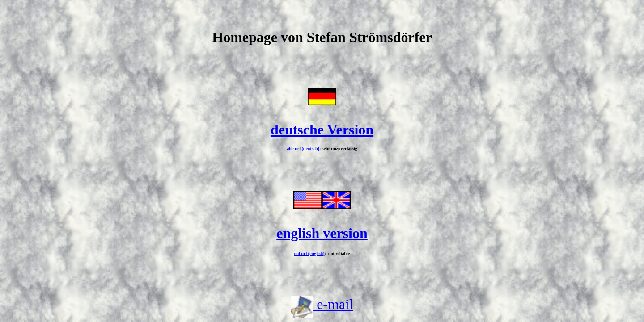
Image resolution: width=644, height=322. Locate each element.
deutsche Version (322, 130)
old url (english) (309, 253)
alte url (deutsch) (303, 148)
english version (322, 233)
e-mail (333, 304)
